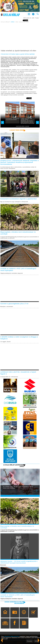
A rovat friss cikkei (17, 130)
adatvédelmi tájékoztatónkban (12, 636)
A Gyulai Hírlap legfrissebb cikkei (14, 466)
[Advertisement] (20, 37)
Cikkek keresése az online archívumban (14, 603)
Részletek (30, 641)
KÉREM (37, 641)
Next (38, 492)
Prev (3, 492)
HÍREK (13, 22)
